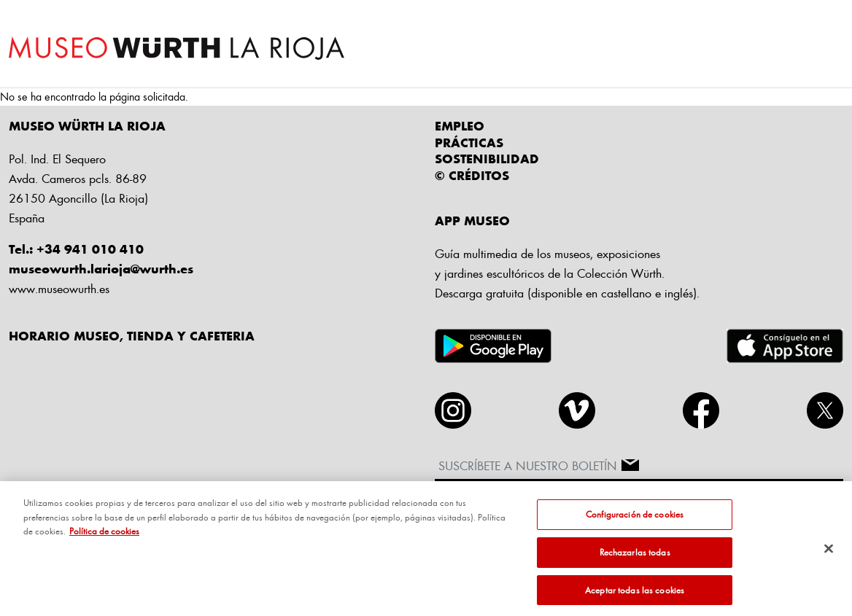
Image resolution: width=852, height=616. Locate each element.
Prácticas (469, 142)
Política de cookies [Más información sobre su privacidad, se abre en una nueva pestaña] (104, 536)
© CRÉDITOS (472, 175)
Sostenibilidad (487, 158)
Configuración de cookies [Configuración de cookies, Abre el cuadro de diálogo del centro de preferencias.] (635, 519)
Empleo (460, 125)
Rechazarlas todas (635, 556)
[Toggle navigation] (830, 44)
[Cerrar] (829, 553)
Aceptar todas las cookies (635, 594)
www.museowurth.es (59, 288)
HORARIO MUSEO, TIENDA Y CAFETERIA (132, 335)
